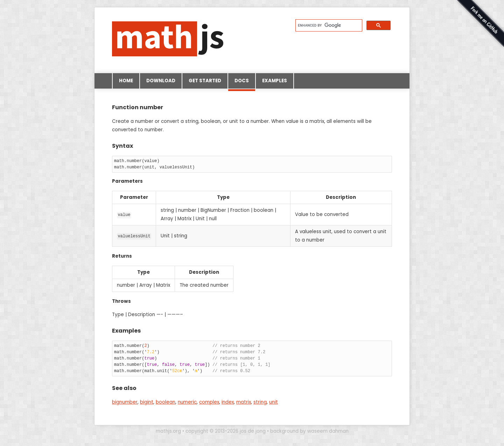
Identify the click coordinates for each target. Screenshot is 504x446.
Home (126, 81)
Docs (242, 83)
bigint (147, 402)
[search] (328, 25)
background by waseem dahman (309, 431)
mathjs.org (168, 431)
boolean (166, 402)
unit (274, 402)
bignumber (125, 402)
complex (209, 402)
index (228, 402)
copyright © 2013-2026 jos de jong (226, 431)
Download (161, 81)
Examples (275, 81)
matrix (244, 402)
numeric (187, 402)
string (260, 402)
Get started (205, 81)
